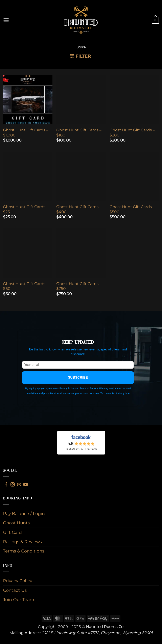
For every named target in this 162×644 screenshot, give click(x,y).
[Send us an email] (19, 485)
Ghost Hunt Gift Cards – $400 (79, 209)
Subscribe (78, 377)
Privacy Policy (18, 581)
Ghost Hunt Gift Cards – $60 (26, 286)
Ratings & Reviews (22, 542)
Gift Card (12, 532)
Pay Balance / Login (24, 514)
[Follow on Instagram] (13, 485)
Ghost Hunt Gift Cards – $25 (26, 209)
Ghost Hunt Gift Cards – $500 (132, 209)
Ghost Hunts (16, 523)
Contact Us (15, 590)
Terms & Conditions (24, 551)
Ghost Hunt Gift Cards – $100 (79, 133)
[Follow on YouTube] (26, 485)
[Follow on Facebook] (6, 485)
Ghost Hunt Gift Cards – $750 (79, 286)
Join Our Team (19, 600)
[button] (6, 20)
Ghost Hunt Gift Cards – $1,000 (26, 133)
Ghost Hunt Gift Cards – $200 (132, 133)
